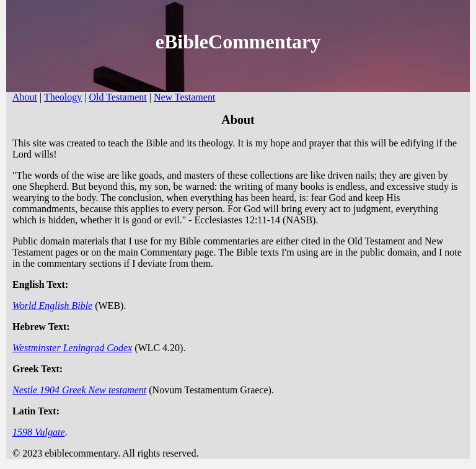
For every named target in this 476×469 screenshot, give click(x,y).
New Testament (184, 97)
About (25, 97)
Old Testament (117, 97)
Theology (63, 97)
